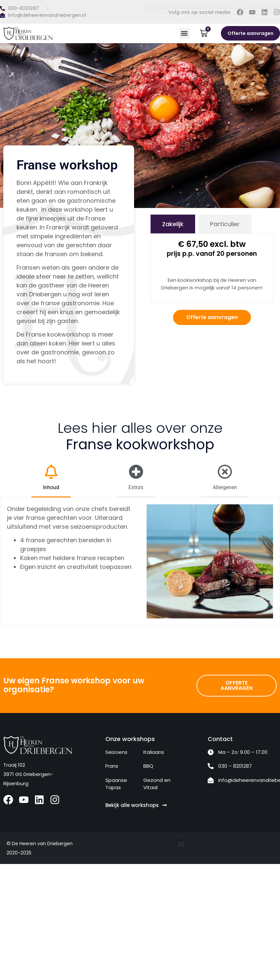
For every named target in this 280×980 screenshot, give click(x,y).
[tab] (173, 224)
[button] (184, 33)
